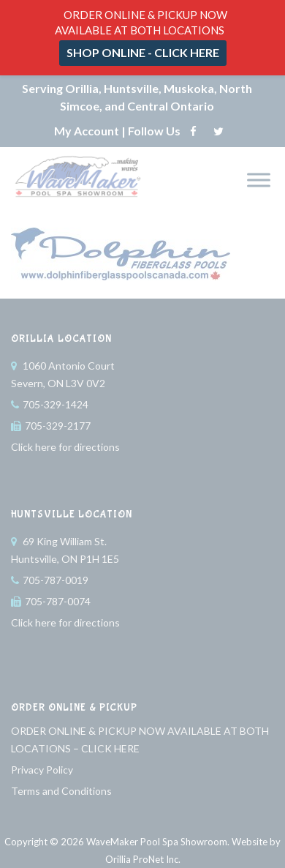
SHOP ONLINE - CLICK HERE (143, 52)
